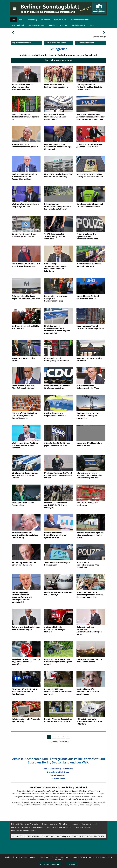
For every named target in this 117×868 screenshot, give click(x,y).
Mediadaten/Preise (79, 25)
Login (92, 25)
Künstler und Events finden (59, 25)
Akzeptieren (72, 864)
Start (13, 20)
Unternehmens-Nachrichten (80, 20)
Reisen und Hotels (18, 25)
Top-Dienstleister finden (37, 25)
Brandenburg (32, 20)
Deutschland (46, 20)
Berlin (21, 20)
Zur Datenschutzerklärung (50, 864)
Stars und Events (60, 20)
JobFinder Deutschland (85, 58)
